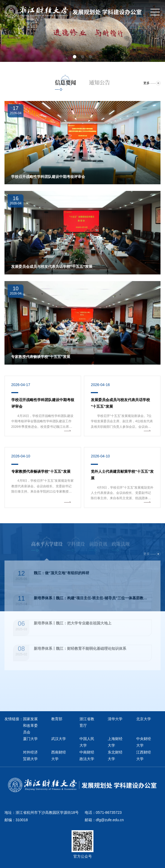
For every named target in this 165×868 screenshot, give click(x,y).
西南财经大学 (59, 756)
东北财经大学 (115, 756)
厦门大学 (30, 739)
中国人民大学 (87, 742)
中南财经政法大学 (87, 756)
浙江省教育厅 (87, 722)
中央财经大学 (144, 742)
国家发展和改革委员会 (30, 725)
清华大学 (115, 719)
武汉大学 (59, 739)
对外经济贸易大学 (30, 756)
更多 (147, 83)
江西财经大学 (144, 756)
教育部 (57, 719)
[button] (75, 57)
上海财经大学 (115, 742)
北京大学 (144, 719)
